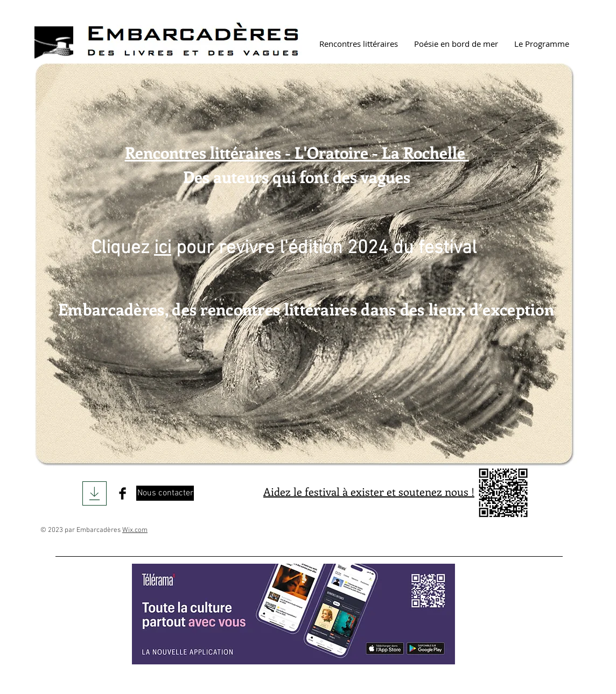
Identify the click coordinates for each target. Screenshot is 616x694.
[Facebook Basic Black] (122, 493)
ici (163, 248)
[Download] (94, 493)
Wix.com (135, 530)
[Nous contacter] (165, 493)
